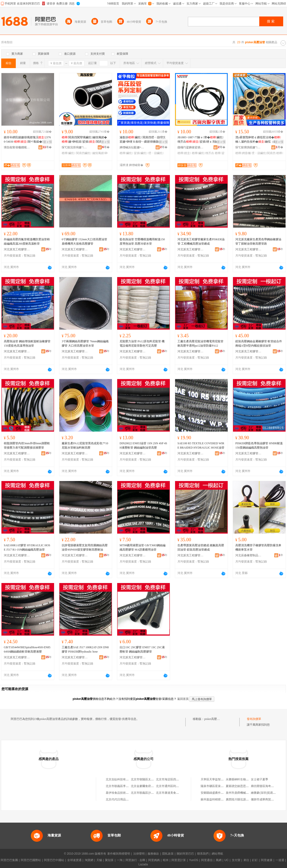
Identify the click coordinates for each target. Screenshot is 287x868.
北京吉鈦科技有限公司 (120, 779)
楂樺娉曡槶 (243, 153)
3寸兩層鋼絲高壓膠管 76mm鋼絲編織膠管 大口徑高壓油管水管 (85, 343)
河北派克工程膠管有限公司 (17, 249)
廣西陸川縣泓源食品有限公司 (244, 799)
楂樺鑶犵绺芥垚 (203, 153)
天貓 (99, 860)
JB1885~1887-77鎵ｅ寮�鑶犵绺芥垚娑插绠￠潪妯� (200, 139)
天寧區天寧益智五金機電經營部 (221, 779)
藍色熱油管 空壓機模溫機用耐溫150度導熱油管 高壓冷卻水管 (142, 241)
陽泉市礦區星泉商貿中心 (216, 786)
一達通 (280, 860)
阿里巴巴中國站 (54, 860)
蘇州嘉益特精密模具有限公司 (219, 799)
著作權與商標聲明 (119, 854)
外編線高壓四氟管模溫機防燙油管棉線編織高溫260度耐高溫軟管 (27, 241)
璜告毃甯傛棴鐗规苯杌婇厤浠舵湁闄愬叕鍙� (17, 147)
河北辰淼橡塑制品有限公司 (248, 555)
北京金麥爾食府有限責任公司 (149, 786)
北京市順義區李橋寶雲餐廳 (123, 786)
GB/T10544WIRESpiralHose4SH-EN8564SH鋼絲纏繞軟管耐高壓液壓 (27, 649)
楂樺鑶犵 (69, 153)
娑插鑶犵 (141, 153)
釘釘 (255, 860)
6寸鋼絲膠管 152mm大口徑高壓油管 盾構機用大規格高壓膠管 (84, 241)
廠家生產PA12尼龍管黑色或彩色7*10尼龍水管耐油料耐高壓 (85, 445)
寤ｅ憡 (48, 142)
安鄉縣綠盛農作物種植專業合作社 (222, 793)
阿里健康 (267, 860)
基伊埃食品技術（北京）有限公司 (127, 793)
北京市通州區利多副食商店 (173, 786)
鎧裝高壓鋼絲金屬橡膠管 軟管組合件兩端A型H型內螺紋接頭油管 (259, 343)
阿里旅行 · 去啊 (135, 860)
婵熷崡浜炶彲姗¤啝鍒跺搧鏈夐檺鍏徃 (133, 147)
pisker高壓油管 (213, 719)
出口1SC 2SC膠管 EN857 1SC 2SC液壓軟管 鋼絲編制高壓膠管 (142, 649)
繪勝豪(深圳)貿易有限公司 (268, 793)
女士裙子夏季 (259, 779)
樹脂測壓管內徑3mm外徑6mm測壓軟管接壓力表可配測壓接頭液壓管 (27, 445)
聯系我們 (203, 854)
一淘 (120, 860)
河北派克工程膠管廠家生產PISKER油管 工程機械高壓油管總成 (201, 241)
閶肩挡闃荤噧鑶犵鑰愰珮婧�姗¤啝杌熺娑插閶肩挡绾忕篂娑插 (85, 140)
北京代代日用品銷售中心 (121, 799)
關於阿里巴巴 (185, 854)
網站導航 (217, 854)
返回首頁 (183, 699)
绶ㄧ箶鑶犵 (156, 153)
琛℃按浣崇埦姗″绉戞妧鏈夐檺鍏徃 (75, 147)
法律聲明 (139, 854)
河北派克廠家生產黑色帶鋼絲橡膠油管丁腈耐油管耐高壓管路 (258, 241)
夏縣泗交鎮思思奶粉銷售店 (243, 786)
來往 (246, 860)
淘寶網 (89, 860)
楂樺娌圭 (184, 153)
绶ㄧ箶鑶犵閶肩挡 (264, 153)
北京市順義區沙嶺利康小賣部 (149, 793)
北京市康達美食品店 (169, 793)
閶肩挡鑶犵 (84, 153)
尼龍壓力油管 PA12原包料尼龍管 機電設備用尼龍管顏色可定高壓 (142, 343)
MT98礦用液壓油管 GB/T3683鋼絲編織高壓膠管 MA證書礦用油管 (143, 547)
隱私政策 (168, 854)
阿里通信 (207, 860)
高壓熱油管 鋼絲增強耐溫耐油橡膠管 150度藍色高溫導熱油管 (27, 343)
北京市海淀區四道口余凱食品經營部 (179, 779)
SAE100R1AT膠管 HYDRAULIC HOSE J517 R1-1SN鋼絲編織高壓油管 (27, 547)
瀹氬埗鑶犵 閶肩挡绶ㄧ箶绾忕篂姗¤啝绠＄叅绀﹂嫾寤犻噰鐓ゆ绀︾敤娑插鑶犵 (143, 140)
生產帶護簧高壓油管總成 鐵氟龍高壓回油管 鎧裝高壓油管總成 (201, 547)
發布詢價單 (254, 719)
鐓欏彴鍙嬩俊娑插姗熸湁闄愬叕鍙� (191, 147)
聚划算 (109, 860)
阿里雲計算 (179, 860)
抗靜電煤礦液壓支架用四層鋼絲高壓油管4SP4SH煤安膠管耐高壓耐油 (85, 547)
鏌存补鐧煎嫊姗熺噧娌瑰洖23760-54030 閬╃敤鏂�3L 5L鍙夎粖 (27, 140)
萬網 (219, 860)
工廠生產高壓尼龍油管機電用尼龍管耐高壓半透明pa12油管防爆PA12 (200, 343)
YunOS (193, 860)
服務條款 (153, 854)
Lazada (143, 864)
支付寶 (236, 860)
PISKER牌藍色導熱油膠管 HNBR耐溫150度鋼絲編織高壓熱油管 (259, 445)
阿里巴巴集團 (9, 860)
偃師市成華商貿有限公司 (267, 799)
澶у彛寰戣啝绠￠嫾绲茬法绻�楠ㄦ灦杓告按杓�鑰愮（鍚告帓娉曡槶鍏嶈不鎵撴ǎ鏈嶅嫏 (259, 140)
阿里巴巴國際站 (31, 860)
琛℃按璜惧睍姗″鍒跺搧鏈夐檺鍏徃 (248, 147)
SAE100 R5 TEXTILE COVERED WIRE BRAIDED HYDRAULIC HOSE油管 (201, 445)
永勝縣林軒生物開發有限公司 (244, 779)
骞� (47, 147)
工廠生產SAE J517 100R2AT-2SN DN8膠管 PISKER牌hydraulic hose (85, 649)
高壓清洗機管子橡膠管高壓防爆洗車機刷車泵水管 (258, 547)
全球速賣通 (74, 860)
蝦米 (166, 860)
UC (227, 860)
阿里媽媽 (154, 860)
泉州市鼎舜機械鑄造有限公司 (244, 793)
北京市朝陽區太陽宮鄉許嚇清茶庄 (152, 779)
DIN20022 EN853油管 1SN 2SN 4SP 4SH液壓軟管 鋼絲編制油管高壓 (143, 445)
